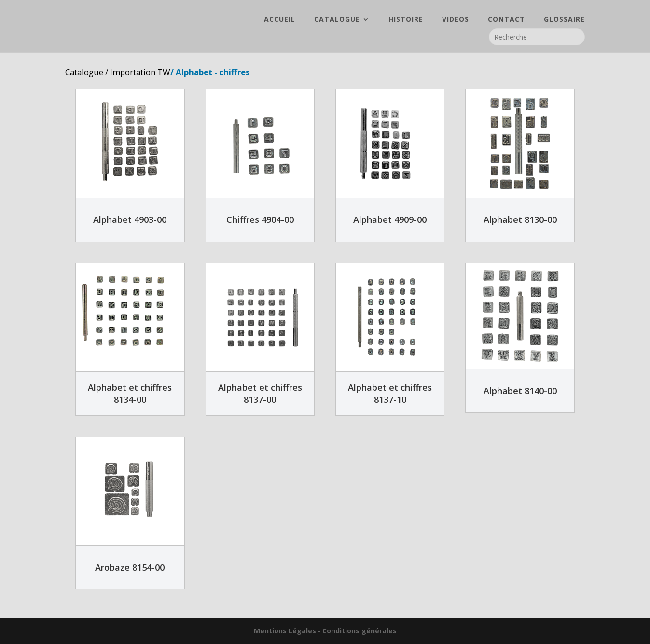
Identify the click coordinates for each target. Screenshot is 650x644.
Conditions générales (360, 631)
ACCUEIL (280, 20)
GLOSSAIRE (564, 20)
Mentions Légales (285, 631)
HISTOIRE (406, 20)
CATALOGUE (337, 20)
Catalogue (84, 72)
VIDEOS (456, 20)
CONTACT (506, 20)
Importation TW (140, 72)
